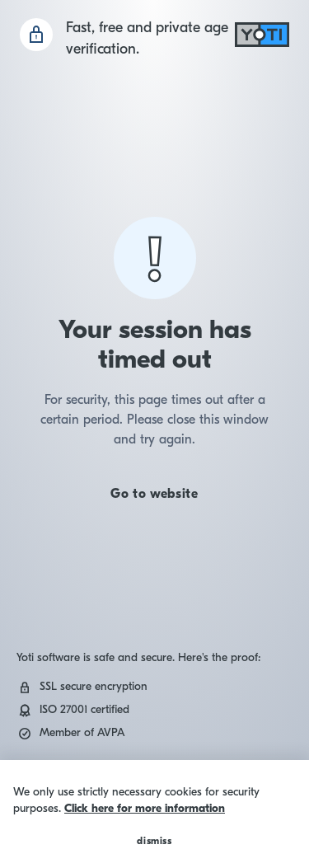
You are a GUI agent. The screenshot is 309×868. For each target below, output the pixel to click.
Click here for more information (145, 808)
